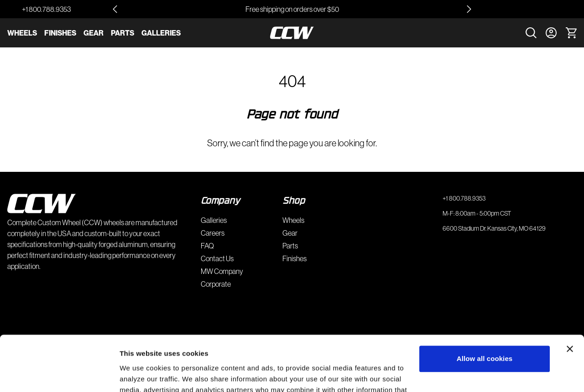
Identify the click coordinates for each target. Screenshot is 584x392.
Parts (123, 33)
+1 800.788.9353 (46, 9)
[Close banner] (570, 297)
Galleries (161, 33)
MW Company (222, 271)
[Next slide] (469, 9)
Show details (141, 374)
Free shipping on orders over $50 (292, 9)
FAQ (207, 246)
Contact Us (217, 258)
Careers (213, 233)
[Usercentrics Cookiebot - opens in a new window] (59, 374)
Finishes (60, 33)
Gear (94, 33)
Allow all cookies (485, 307)
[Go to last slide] (115, 9)
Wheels (22, 33)
